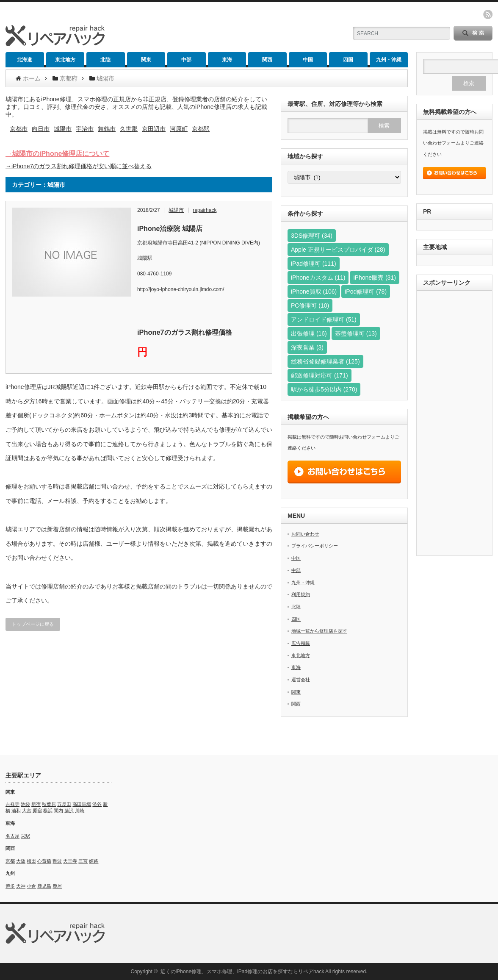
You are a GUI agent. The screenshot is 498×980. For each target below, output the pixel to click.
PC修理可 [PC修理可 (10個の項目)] (310, 305)
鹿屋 (57, 886)
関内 (58, 811)
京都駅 (201, 129)
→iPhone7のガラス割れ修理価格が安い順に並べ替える (79, 166)
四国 (348, 60)
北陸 (105, 60)
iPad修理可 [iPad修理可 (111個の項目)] (314, 264)
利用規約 (301, 594)
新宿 (36, 804)
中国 (308, 60)
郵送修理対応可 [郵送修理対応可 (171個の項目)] (320, 375)
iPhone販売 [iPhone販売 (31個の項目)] (374, 278)
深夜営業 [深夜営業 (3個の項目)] (307, 347)
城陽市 (63, 129)
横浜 (48, 811)
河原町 (179, 129)
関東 (146, 60)
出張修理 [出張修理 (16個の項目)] (309, 333)
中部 (186, 60)
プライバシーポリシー (315, 546)
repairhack (205, 210)
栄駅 (25, 836)
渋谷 (97, 804)
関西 (267, 60)
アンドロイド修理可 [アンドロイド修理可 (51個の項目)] (324, 319)
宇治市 (85, 129)
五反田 (64, 804)
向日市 (41, 129)
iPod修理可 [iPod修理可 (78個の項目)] (366, 292)
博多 (10, 886)
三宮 (83, 861)
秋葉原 (49, 804)
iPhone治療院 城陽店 (170, 229)
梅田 (31, 861)
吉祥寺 (12, 804)
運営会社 (301, 680)
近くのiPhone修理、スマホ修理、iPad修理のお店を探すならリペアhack (242, 972)
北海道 (25, 60)
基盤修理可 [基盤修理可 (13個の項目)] (356, 333)
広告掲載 (301, 643)
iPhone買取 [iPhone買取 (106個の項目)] (314, 292)
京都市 (19, 129)
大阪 (21, 861)
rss (488, 14)
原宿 (37, 811)
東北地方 (65, 60)
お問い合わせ (305, 534)
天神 (21, 886)
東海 (227, 60)
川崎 (80, 811)
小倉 (31, 886)
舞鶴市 (107, 129)
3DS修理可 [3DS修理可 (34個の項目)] (312, 236)
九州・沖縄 (389, 60)
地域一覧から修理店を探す (319, 631)
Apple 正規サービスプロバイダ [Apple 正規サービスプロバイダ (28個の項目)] (338, 250)
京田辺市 (154, 129)
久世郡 (129, 129)
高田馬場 (82, 804)
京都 (10, 861)
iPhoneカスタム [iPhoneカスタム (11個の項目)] (318, 278)
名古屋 (12, 836)
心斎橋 (44, 861)
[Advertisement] (454, 424)
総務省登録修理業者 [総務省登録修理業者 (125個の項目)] (325, 361)
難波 (57, 861)
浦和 (16, 811)
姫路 (94, 861)
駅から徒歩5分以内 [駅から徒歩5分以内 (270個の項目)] (324, 389)
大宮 (27, 811)
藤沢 (69, 811)
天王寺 (70, 861)
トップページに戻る (33, 624)
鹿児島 (44, 886)
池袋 (25, 804)
